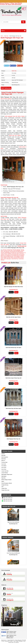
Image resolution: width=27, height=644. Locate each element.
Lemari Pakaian (5, 473)
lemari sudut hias (7, 258)
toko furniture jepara (6, 99)
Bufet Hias (6, 36)
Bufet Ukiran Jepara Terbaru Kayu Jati (13, 378)
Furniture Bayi (4, 462)
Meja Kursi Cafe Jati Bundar (13, 522)
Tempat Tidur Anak (5, 490)
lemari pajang (7, 255)
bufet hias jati (10, 250)
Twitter (6, 66)
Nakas (3, 481)
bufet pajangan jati (13, 252)
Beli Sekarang (6, 88)
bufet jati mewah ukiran (8, 251)
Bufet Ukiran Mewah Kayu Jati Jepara (13, 348)
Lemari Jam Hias (5, 471)
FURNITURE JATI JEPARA (14, 642)
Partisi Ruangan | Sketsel (7, 483)
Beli (16, 292)
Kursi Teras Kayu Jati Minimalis (13, 553)
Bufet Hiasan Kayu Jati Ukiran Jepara (13, 408)
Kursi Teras (4, 469)
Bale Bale (3, 455)
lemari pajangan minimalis (19, 256)
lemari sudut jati (14, 258)
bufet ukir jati (19, 253)
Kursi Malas (4, 466)
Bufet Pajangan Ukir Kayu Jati (12, 38)
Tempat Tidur (4, 488)
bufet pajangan (6, 252)
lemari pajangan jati (14, 255)
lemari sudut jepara (7, 259)
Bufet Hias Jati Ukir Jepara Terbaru (13, 317)
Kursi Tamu (4, 468)
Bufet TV (3, 461)
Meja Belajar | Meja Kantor (7, 474)
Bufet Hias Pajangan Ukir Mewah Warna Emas (13, 287)
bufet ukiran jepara (15, 254)
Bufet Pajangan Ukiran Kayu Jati (13, 439)
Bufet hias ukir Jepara (15, 135)
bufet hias (5, 250)
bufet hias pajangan (16, 250)
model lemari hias (15, 259)
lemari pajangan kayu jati (8, 256)
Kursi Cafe (4, 464)
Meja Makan (4, 476)
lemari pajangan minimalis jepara (7, 257)
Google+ (20, 66)
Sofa (2, 487)
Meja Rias (3, 478)
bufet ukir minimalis (8, 254)
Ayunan (3, 454)
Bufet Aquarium (5, 457)
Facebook (13, 66)
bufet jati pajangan (17, 251)
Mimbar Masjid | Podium (6, 480)
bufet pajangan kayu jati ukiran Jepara (15, 116)
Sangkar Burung (5, 485)
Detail (11, 292)
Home (2, 36)
